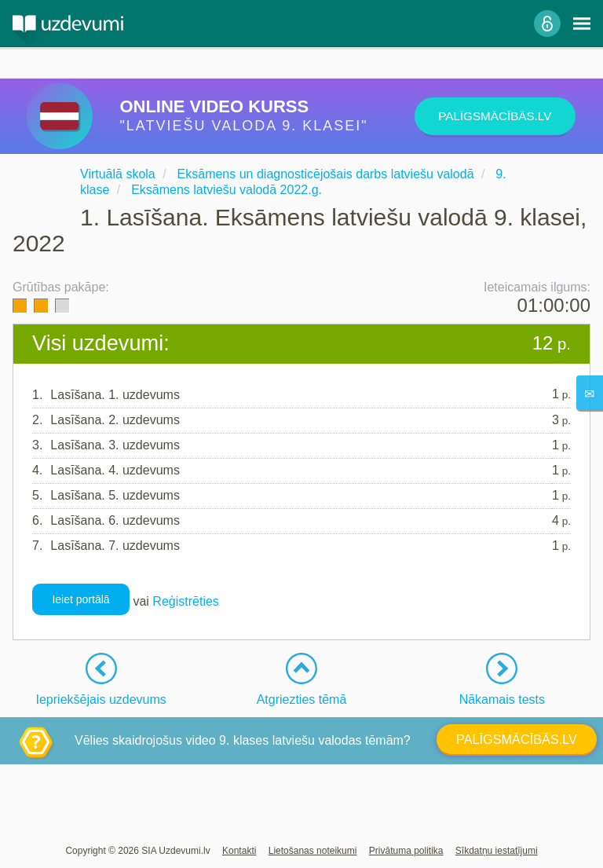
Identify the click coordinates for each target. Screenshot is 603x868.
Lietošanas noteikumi (313, 851)
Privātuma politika (406, 851)
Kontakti (239, 851)
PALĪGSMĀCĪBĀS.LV (505, 116)
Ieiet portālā (80, 599)
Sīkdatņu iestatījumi (497, 851)
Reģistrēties (185, 601)
